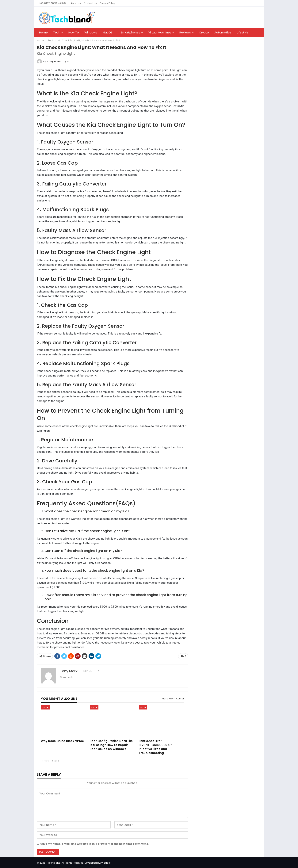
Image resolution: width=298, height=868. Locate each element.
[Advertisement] (220, 105)
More (240, 32)
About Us (76, 3)
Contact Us (90, 3)
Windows (91, 32)
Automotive (223, 32)
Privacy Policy (107, 3)
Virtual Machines (160, 32)
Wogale (106, 862)
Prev (46, 760)
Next (55, 760)
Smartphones (130, 32)
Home (43, 32)
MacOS (108, 32)
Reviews (185, 32)
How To (74, 32)
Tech (57, 32)
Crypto (204, 32)
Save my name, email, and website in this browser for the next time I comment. (94, 843)
